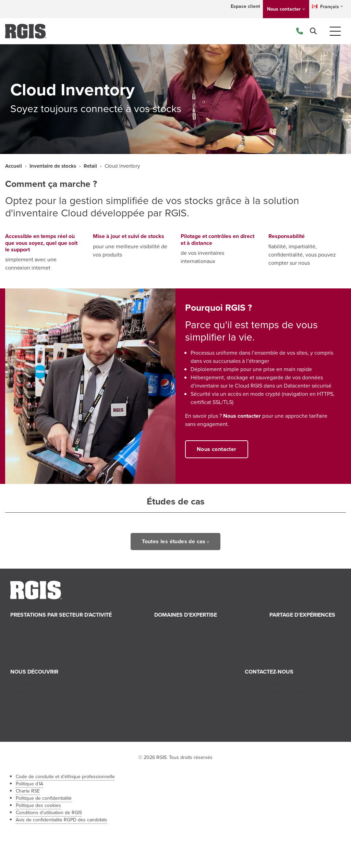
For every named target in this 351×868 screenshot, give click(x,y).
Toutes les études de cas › (175, 541)
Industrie (26, 644)
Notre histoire (32, 693)
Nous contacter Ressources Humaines (295, 693)
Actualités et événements (306, 627)
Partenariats (30, 726)
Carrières (27, 709)
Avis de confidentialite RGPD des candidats (62, 820)
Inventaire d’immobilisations (193, 644)
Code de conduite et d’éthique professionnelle (65, 777)
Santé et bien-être (37, 636)
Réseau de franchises (41, 717)
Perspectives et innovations (308, 644)
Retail (90, 166)
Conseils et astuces (298, 636)
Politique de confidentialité (44, 798)
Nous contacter (284, 9)
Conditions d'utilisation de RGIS (49, 813)
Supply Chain (176, 636)
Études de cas (292, 652)
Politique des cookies (38, 805)
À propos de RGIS (37, 684)
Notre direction (34, 701)
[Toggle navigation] (335, 31)
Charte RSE (28, 791)
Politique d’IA (29, 784)
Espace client (245, 6)
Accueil (14, 166)
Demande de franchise (277, 701)
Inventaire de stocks (53, 166)
